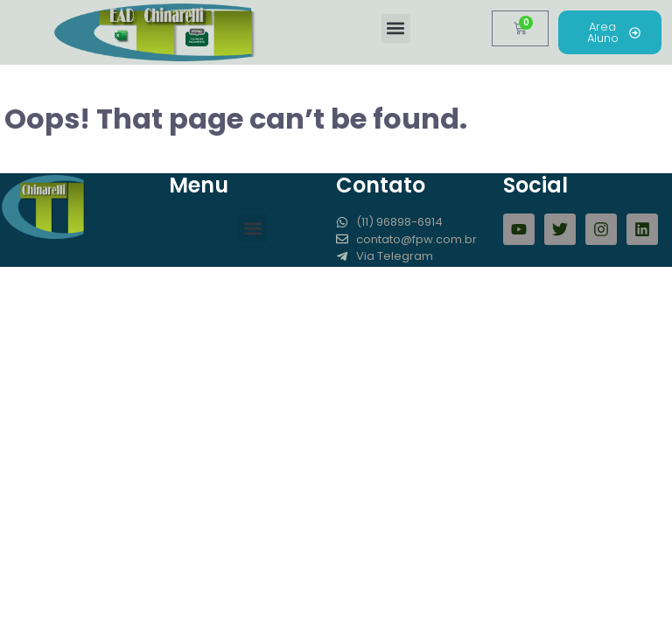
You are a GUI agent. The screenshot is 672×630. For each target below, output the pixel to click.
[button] (396, 28)
